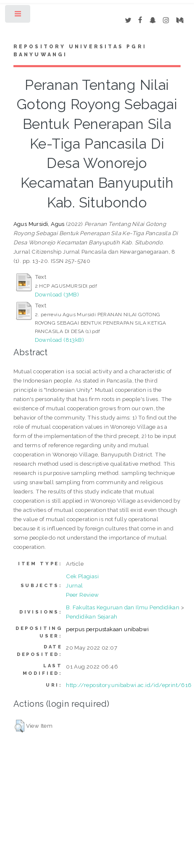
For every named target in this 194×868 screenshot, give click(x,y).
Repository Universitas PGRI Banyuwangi (80, 51)
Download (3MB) (57, 294)
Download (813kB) (59, 340)
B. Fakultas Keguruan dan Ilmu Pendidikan (123, 607)
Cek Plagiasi (82, 576)
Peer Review (82, 595)
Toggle (18, 16)
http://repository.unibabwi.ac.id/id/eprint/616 (129, 685)
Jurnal (74, 585)
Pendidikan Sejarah (92, 616)
